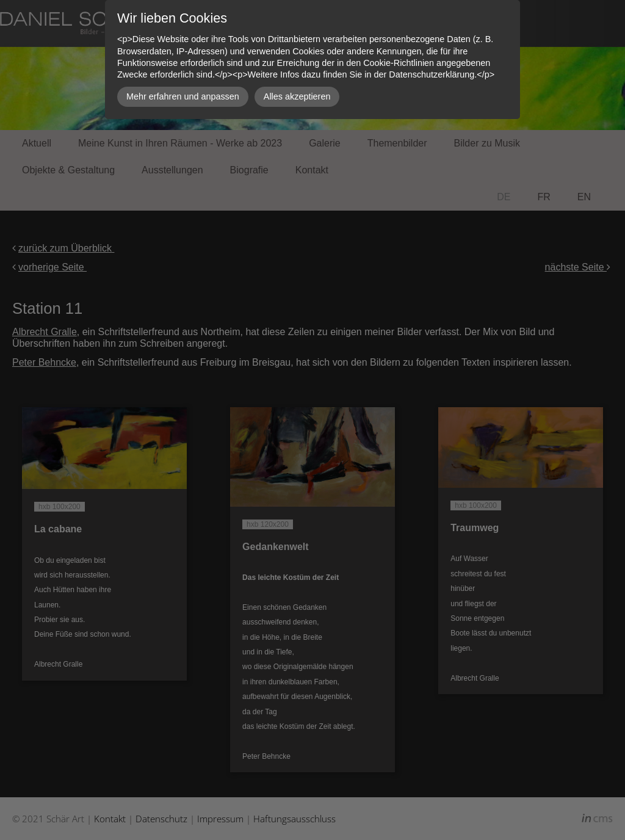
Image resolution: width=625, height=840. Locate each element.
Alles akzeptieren (297, 96)
